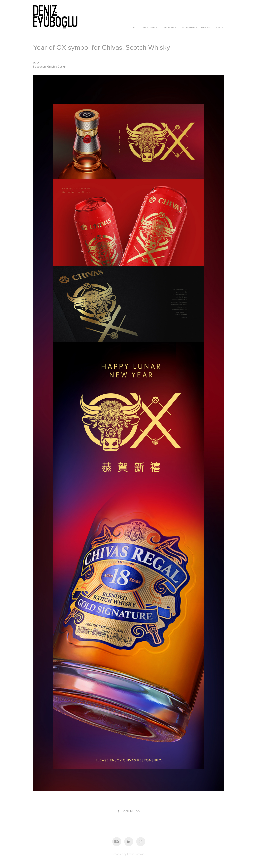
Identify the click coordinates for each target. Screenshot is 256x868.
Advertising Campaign (196, 27)
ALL (134, 27)
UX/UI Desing (150, 27)
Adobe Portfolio (135, 854)
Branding (170, 27)
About (220, 27)
